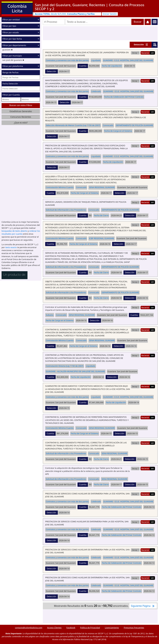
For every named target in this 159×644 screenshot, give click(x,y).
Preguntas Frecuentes (134, 628)
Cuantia (83, 66)
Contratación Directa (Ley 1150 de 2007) (65, 366)
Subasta (50, 315)
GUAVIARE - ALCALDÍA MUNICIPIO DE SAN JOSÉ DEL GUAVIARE (75, 371)
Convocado (108, 125)
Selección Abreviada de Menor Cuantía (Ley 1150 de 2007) (73, 125)
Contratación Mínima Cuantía (60, 187)
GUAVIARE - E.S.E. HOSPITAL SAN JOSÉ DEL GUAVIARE (128, 60)
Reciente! (145, 53)
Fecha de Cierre (101, 215)
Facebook (71, 628)
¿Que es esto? (21, 122)
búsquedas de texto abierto (14, 231)
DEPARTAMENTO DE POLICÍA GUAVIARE (134, 125)
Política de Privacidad (90, 628)
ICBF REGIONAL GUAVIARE (101, 238)
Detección (139, 45)
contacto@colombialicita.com (29, 628)
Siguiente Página (143, 606)
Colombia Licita (17, 8)
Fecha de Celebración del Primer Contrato (124, 97)
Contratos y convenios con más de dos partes (67, 60)
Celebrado (96, 91)
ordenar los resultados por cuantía (21, 232)
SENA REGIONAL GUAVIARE (102, 187)
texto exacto (11, 247)
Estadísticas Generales (21, 111)
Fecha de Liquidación (112, 66)
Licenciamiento (112, 628)
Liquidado (96, 60)
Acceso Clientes (54, 628)
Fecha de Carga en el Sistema (118, 131)
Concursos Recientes (21, 117)
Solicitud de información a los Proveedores (66, 210)
